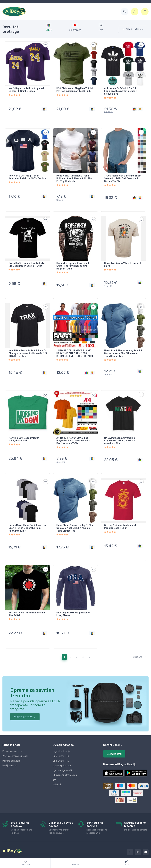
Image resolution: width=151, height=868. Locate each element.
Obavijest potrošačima (65, 766)
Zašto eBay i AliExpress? (15, 747)
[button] (125, 12)
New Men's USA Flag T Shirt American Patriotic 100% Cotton (27, 176)
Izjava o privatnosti (63, 756)
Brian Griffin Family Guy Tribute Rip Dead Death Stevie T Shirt (26, 262)
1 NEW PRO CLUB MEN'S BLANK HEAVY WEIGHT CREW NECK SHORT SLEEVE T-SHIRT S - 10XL (75, 350)
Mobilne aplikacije (11, 752)
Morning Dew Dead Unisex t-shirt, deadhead (25, 434)
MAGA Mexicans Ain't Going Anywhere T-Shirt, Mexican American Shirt (120, 435)
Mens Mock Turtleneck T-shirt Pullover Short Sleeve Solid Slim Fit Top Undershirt (74, 177)
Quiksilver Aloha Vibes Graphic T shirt (123, 262)
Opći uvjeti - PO (61, 747)
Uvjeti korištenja (61, 742)
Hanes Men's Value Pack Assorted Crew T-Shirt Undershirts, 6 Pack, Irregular (28, 522)
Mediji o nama (9, 756)
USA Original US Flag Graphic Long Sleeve (73, 606)
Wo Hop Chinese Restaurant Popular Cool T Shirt (120, 520)
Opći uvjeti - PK (61, 752)
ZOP (55, 771)
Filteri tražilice (132, 29)
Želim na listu (114, 745)
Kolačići (57, 775)
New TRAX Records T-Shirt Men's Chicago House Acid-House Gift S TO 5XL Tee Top (28, 350)
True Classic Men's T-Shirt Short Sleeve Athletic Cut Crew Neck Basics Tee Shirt (123, 177)
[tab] (75, 28)
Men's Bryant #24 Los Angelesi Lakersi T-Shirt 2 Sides (26, 90)
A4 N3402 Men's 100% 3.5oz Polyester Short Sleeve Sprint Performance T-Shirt (73, 435)
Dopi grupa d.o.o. (41, 855)
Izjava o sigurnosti (62, 761)
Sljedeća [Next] (140, 648)
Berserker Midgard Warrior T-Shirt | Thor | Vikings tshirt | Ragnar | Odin (73, 263)
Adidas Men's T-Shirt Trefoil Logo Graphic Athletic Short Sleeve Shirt (120, 91)
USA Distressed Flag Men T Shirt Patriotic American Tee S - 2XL (75, 90)
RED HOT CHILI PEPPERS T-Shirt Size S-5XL (27, 606)
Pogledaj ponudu (25, 707)
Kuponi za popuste (12, 742)
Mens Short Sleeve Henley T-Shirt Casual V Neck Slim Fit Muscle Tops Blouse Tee (123, 350)
